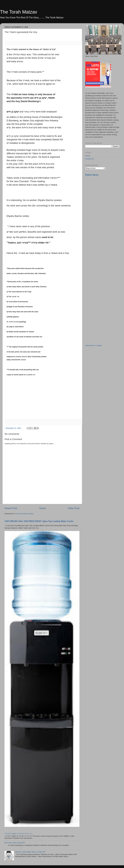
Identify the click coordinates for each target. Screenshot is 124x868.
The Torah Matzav (19, 12)
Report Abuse (92, 175)
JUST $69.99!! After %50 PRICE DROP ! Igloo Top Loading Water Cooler (39, 521)
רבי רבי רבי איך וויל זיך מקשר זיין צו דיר (18, 834)
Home (42, 508)
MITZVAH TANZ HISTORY (15, 843)
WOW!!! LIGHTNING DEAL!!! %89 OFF (30, 852)
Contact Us (90, 159)
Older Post (74, 508)
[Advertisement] (99, 219)
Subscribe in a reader (94, 345)
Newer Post (11, 508)
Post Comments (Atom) (24, 514)
